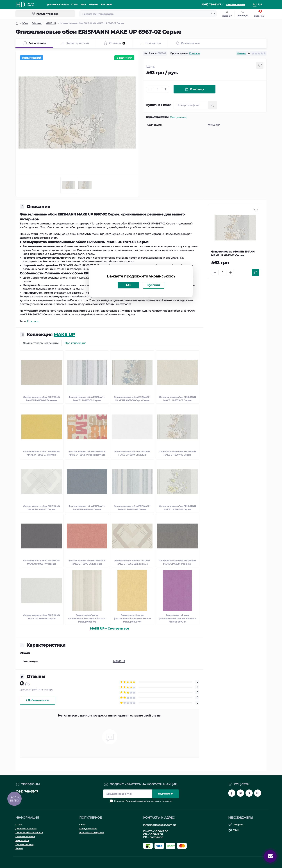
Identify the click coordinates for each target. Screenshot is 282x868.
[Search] (213, 14)
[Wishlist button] (260, 65)
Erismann (194, 53)
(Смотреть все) (178, 117)
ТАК (128, 285)
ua (260, 4)
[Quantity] (158, 89)
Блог (83, 4)
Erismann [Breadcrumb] (37, 23)
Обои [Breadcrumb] (25, 23)
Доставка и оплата (58, 4)
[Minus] (150, 89)
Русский (154, 285)
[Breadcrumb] (17, 23)
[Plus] (165, 89)
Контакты (106, 4)
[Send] (212, 105)
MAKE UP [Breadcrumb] (51, 23)
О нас (75, 4)
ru (255, 4)
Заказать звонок (236, 4)
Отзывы (94, 4)
